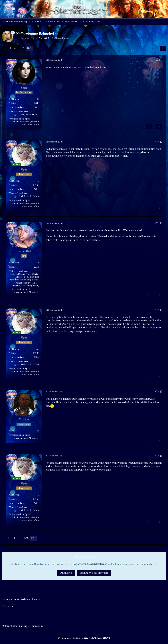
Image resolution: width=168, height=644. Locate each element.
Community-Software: (84, 639)
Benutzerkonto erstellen (94, 573)
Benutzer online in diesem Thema (21, 599)
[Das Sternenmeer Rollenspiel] (79, 4)
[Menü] (4, 14)
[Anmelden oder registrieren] (164, 14)
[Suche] (155, 14)
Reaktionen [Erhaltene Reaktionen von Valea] (14, 181)
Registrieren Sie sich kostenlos (90, 564)
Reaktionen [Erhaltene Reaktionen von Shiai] (14, 99)
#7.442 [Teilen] (159, 142)
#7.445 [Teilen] (159, 392)
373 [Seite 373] (29, 48)
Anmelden (66, 573)
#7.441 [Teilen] (159, 60)
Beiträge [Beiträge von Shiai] (13, 103)
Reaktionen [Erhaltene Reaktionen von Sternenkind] (14, 263)
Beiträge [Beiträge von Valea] (13, 185)
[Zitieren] (159, 127)
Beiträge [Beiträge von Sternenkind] (13, 267)
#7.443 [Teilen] (159, 224)
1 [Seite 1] (11, 48)
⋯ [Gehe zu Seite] (15, 48)
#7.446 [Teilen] (159, 456)
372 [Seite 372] (22, 48)
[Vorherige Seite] (5, 48)
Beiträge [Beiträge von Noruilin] (13, 431)
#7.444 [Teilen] (159, 310)
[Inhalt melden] (149, 127)
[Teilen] (163, 49)
